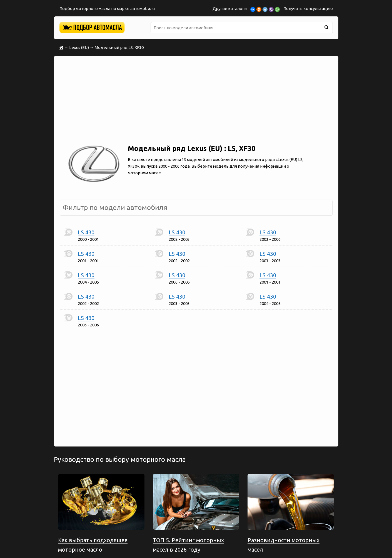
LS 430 (86, 232)
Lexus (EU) (79, 47)
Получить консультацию (308, 8)
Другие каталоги (230, 8)
